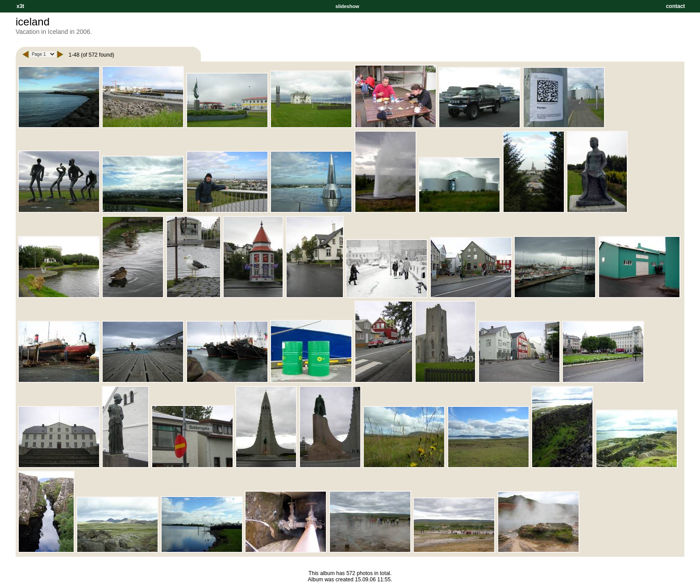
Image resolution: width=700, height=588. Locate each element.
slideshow (347, 6)
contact (675, 6)
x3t (20, 6)
